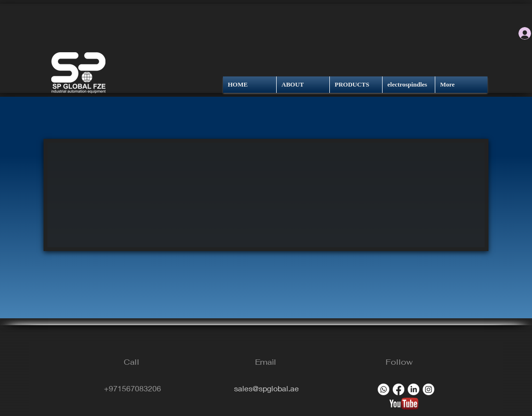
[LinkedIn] (414, 389)
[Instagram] (429, 389)
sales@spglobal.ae (266, 388)
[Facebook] (399, 389)
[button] (266, 195)
